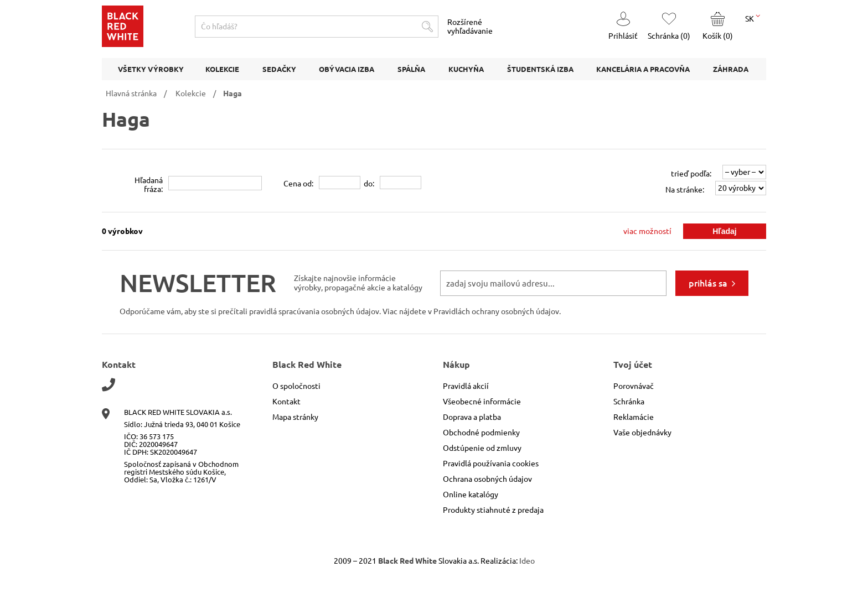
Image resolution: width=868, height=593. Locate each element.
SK (753, 18)
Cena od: (298, 184)
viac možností (647, 231)
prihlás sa (708, 283)
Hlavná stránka (131, 93)
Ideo (527, 561)
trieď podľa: (691, 174)
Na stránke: (685, 190)
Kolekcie (191, 93)
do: (369, 184)
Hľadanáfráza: (149, 185)
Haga (232, 93)
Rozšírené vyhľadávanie (470, 27)
